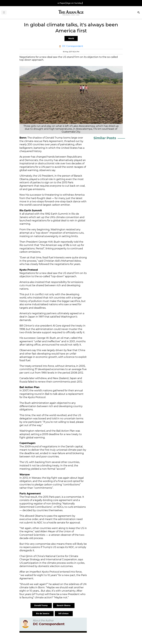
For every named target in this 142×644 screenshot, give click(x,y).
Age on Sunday (74, 3)
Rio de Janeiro (43, 614)
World (71, 38)
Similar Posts (105, 138)
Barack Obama (64, 605)
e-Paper (61, 3)
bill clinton (64, 614)
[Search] (139, 13)
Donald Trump (41, 605)
